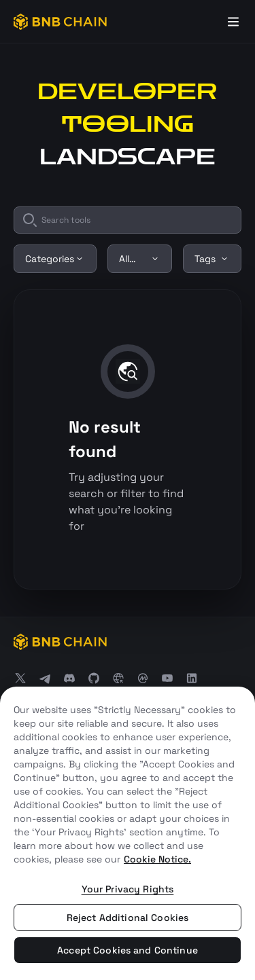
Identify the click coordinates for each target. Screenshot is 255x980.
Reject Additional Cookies (128, 918)
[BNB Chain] (60, 22)
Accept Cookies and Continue (128, 950)
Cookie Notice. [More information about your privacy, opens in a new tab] (157, 859)
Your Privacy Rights (128, 889)
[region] (128, 833)
